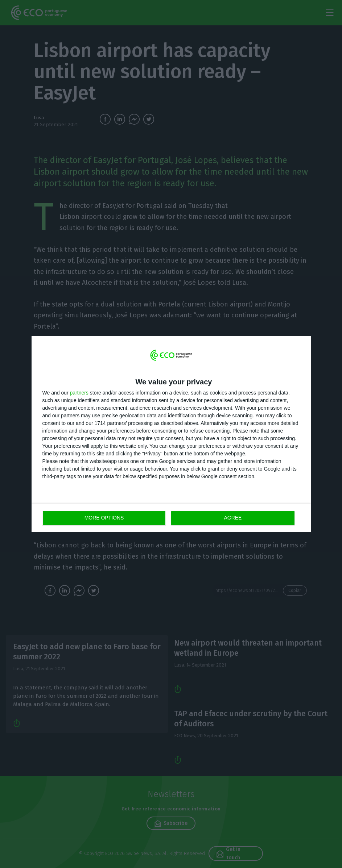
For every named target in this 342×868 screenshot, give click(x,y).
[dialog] (171, 434)
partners (79, 393)
